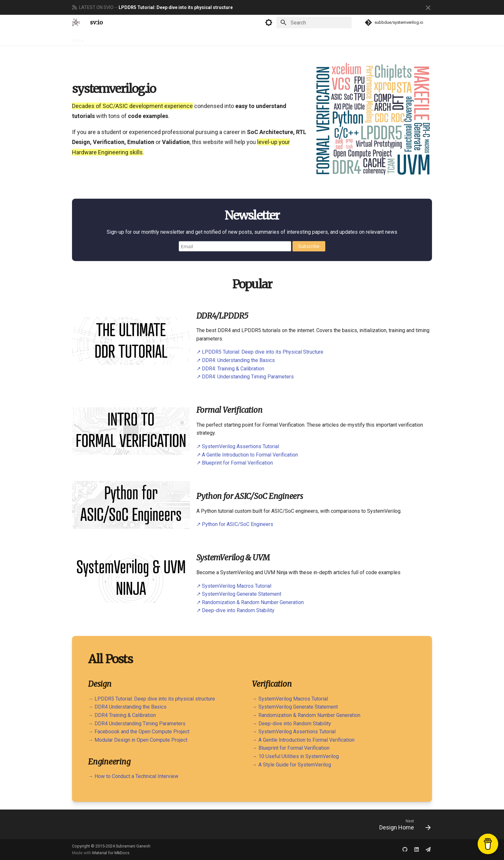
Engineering (158, 38)
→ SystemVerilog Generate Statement (295, 707)
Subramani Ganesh (133, 846)
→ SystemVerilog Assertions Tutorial (294, 732)
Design (99, 38)
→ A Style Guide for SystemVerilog (292, 765)
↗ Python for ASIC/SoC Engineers (235, 524)
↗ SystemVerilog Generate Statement (239, 594)
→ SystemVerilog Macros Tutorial (290, 699)
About (216, 38)
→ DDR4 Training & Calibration (122, 715)
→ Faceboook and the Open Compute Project (139, 732)
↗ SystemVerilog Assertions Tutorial (238, 446)
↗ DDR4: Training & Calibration (230, 369)
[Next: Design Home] (403, 824)
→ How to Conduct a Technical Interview (133, 776)
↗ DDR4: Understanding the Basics (236, 360)
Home (78, 38)
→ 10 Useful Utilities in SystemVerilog (295, 756)
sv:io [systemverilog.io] (96, 22)
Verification (126, 38)
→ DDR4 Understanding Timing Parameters (137, 724)
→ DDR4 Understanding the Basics (127, 707)
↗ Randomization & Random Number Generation (250, 602)
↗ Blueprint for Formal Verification (235, 463)
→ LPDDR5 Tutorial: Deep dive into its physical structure (152, 699)
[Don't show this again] (428, 8)
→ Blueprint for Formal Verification (291, 748)
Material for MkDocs (111, 853)
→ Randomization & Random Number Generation (306, 715)
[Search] (314, 23)
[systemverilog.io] (76, 23)
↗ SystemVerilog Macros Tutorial (234, 586)
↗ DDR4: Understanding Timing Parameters (245, 377)
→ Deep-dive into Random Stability (292, 724)
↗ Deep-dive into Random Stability (235, 610)
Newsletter (190, 38)
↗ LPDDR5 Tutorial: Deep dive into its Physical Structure (260, 352)
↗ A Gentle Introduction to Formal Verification (247, 455)
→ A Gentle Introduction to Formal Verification (303, 740)
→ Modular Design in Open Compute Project (138, 740)
